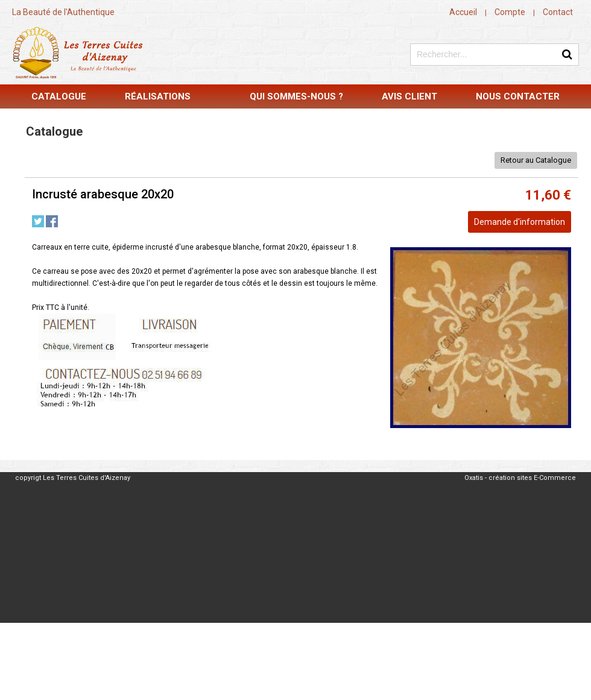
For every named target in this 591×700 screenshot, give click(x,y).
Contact (558, 12)
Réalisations (158, 96)
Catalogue (59, 96)
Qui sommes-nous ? (296, 96)
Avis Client (409, 96)
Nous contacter (518, 96)
